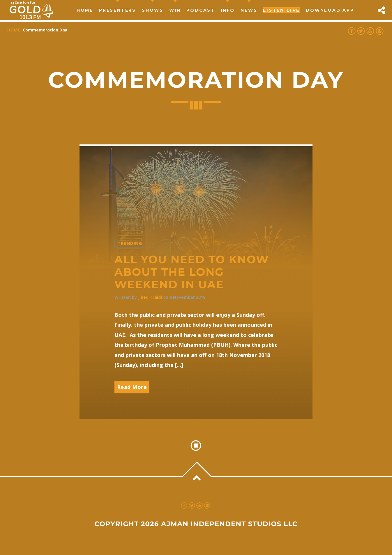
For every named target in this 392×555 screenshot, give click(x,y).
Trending (130, 243)
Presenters (118, 10)
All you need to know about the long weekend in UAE (192, 272)
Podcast (201, 10)
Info (228, 10)
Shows (153, 10)
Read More (132, 387)
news (249, 10)
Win (175, 10)
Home (85, 10)
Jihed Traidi (150, 297)
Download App (330, 10)
